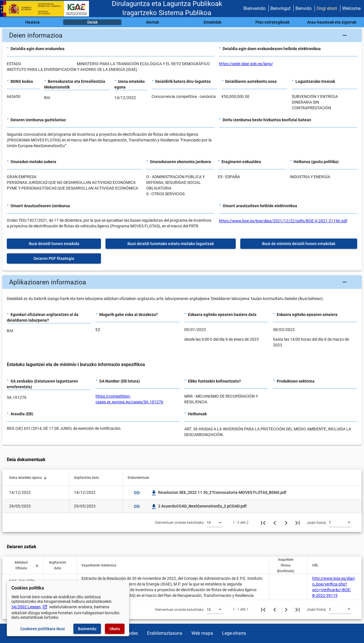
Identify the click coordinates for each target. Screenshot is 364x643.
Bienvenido (255, 8)
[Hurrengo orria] (286, 523)
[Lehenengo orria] (263, 523)
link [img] (137, 493)
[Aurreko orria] (275, 523)
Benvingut (281, 8)
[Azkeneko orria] (297, 523)
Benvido (304, 8)
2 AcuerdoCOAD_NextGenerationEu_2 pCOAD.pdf (199, 506)
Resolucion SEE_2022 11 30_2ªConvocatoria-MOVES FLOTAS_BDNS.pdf (219, 492)
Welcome (351, 8)
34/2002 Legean (29, 607)
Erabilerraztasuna (165, 633)
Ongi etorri (327, 8)
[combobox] (215, 522)
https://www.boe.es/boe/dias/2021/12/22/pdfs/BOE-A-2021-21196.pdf (283, 221)
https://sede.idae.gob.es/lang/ (246, 64)
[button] (182, 35)
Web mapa (202, 633)
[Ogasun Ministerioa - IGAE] (47, 9)
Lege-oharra (234, 633)
